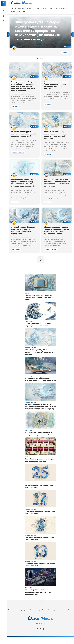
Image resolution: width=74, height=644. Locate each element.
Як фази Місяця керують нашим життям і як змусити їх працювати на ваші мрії (24, 136)
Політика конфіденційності (38, 615)
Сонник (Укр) (16, 255)
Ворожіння (54, 9)
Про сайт (11, 615)
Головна (13, 9)
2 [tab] (40, 59)
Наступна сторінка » (41, 265)
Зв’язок (70, 615)
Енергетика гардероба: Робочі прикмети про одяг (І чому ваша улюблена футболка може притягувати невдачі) (24, 186)
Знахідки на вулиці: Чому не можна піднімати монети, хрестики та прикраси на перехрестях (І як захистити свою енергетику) (23, 87)
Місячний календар (25, 9)
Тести (13, 12)
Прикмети (63, 9)
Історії (19, 12)
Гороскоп (48, 204)
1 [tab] (38, 59)
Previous (9, 35)
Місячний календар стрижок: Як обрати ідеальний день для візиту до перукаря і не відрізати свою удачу (40, 412)
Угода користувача (22, 615)
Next (72, 35)
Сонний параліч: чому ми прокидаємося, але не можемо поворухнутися (38, 598)
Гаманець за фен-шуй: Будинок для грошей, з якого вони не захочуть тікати (40, 303)
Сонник (37, 9)
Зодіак (44, 9)
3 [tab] (43, 59)
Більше (66, 47)
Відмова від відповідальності (57, 615)
